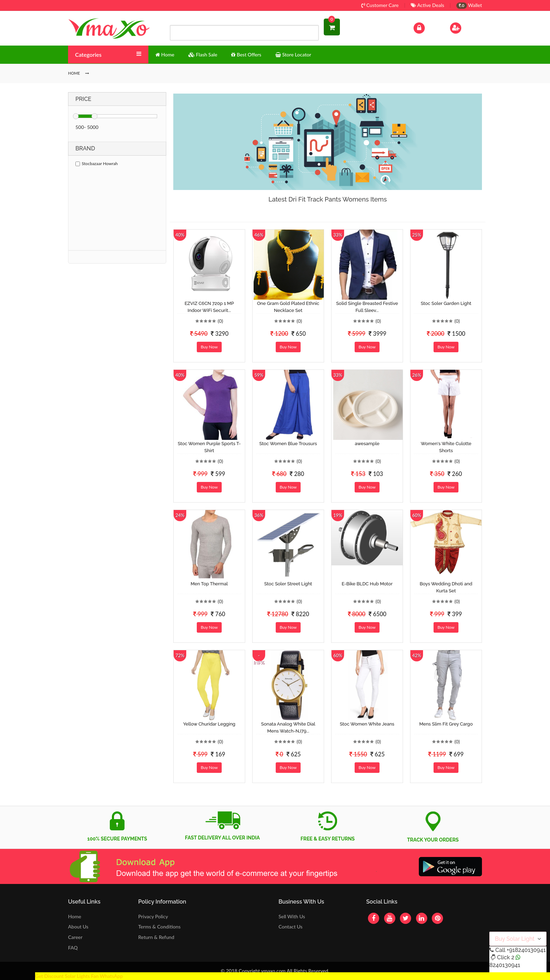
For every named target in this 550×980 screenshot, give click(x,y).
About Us (78, 927)
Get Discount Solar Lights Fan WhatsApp (79, 976)
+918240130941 (526, 950)
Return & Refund (156, 937)
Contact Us (290, 927)
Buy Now (209, 347)
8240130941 (505, 965)
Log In (427, 27)
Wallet (469, 5)
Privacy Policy (153, 916)
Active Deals (427, 5)
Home (75, 916)
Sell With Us (292, 916)
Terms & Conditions (159, 927)
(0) (220, 321)
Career (75, 937)
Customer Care (380, 5)
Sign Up (465, 27)
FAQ (73, 948)
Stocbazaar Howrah (97, 164)
